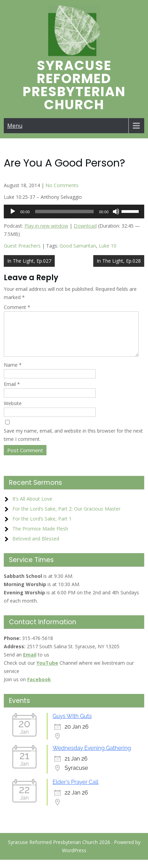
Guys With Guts (72, 724)
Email (12, 392)
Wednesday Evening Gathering (92, 756)
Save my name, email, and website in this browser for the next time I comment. (73, 443)
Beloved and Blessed (36, 547)
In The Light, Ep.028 (119, 261)
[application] (74, 212)
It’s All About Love (32, 507)
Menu (15, 126)
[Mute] (116, 212)
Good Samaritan (78, 246)
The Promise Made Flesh (40, 537)
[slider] (64, 212)
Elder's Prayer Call (76, 790)
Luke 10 (108, 246)
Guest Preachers (22, 246)
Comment (17, 307)
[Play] (13, 212)
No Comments (62, 185)
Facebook (39, 688)
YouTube (47, 671)
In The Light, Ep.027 (29, 261)
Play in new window (46, 226)
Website (13, 412)
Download (85, 226)
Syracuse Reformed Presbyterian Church (74, 85)
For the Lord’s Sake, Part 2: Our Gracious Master (66, 517)
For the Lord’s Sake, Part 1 (42, 527)
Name (13, 373)
